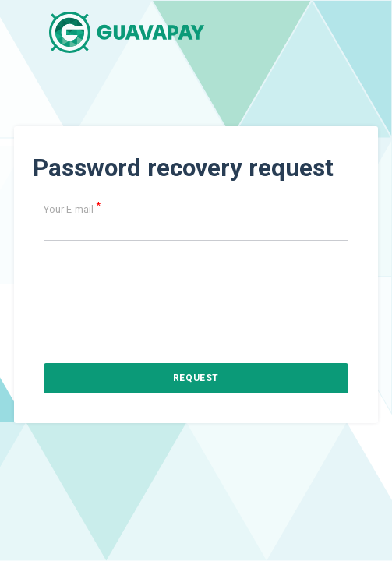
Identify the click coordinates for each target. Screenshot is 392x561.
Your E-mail (72, 209)
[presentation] (196, 284)
